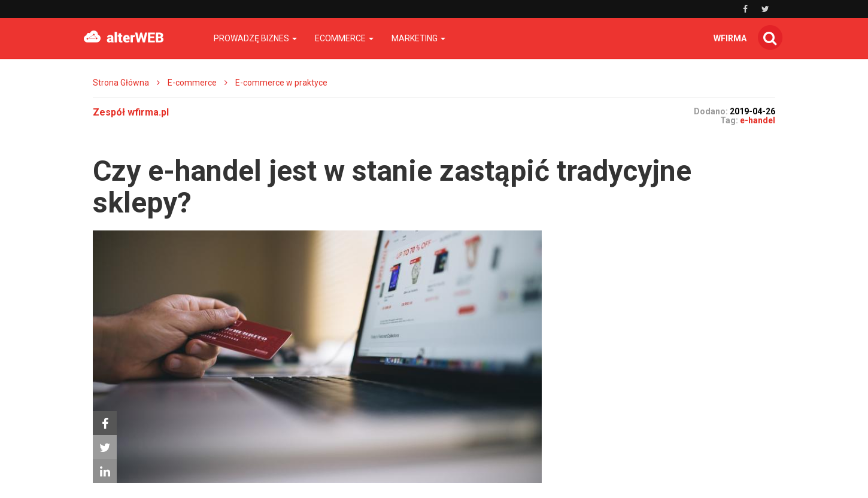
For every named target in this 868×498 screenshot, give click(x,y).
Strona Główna (121, 83)
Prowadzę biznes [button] (255, 38)
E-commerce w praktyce (281, 83)
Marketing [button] (418, 38)
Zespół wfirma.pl (131, 112)
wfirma (730, 38)
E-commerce (192, 83)
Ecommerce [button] (344, 38)
